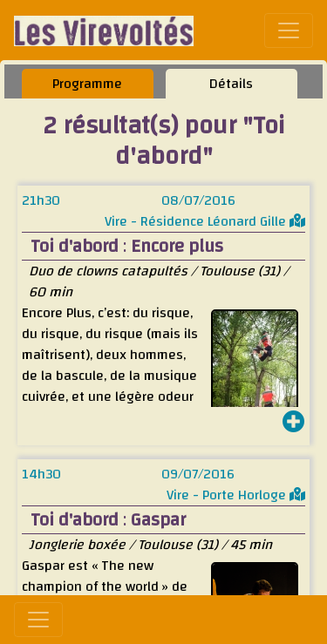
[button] (294, 424)
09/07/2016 (198, 474)
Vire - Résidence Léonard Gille (205, 221)
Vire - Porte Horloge (236, 495)
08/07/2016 (198, 200)
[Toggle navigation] (289, 31)
